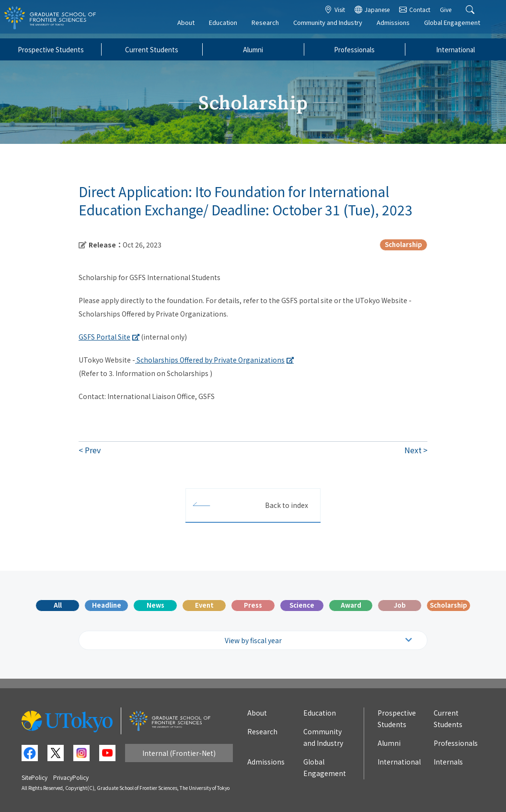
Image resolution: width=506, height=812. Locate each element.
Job (400, 605)
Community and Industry (334, 27)
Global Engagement (459, 27)
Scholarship (448, 605)
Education (230, 27)
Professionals (354, 49)
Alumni (253, 49)
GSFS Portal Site (104, 337)
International (455, 49)
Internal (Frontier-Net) (179, 753)
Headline (107, 605)
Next (413, 450)
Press (253, 605)
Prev (93, 450)
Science (302, 605)
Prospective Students (51, 49)
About (193, 27)
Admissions (400, 27)
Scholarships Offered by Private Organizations (210, 360)
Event (204, 605)
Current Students (152, 49)
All (58, 605)
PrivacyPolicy (71, 777)
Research (272, 27)
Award (351, 605)
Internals (448, 762)
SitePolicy (34, 777)
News (155, 605)
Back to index (287, 505)
